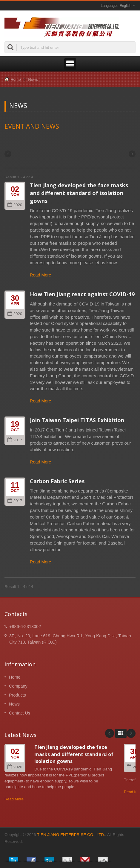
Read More (40, 275)
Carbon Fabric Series (57, 481)
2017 (15, 440)
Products (17, 695)
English (126, 6)
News (33, 79)
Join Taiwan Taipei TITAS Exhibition (77, 420)
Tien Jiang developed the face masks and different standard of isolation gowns (79, 193)
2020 (15, 205)
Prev (110, 733)
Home (16, 79)
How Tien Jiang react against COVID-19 (82, 294)
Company (18, 686)
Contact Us (20, 713)
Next (131, 733)
